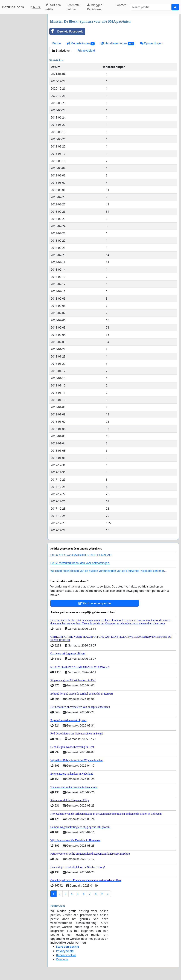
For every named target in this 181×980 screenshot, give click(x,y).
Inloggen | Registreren (96, 7)
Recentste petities (73, 7)
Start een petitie (53, 7)
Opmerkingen (151, 43)
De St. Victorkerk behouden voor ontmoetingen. (80, 563)
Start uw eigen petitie (95, 603)
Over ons (62, 959)
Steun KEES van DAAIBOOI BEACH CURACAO (81, 555)
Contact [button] (121, 5)
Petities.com (13, 7)
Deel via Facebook (66, 31)
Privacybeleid (86, 51)
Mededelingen (81, 43)
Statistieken (62, 51)
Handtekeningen (117, 43)
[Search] (151, 7)
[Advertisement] (23, 67)
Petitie (57, 43)
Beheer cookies (66, 955)
